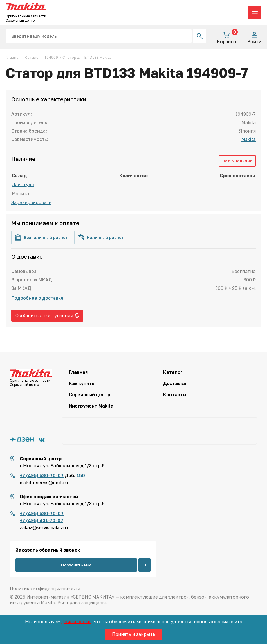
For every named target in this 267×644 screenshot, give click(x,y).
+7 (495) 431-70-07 (41, 520)
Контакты (175, 395)
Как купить (82, 383)
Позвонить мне (76, 565)
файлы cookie (77, 622)
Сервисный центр (90, 395)
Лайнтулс (23, 185)
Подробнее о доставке (37, 298)
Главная (78, 372)
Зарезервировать (31, 202)
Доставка (175, 383)
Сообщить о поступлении (47, 315)
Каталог (173, 372)
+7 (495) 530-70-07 (42, 475)
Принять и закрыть (134, 634)
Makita (249, 139)
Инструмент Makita (91, 406)
